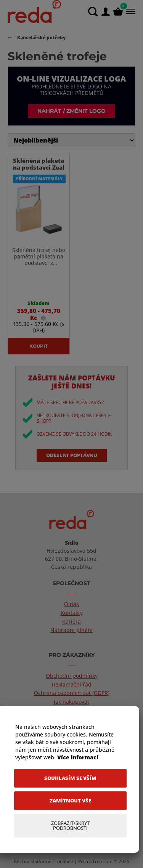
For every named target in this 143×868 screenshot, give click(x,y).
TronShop (63, 861)
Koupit (39, 346)
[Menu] (130, 11)
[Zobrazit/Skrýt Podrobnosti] (70, 826)
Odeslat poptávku (72, 455)
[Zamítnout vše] (70, 801)
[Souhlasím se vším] (70, 778)
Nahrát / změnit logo (71, 111)
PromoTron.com (95, 861)
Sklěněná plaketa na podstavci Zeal (39, 164)
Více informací (78, 757)
